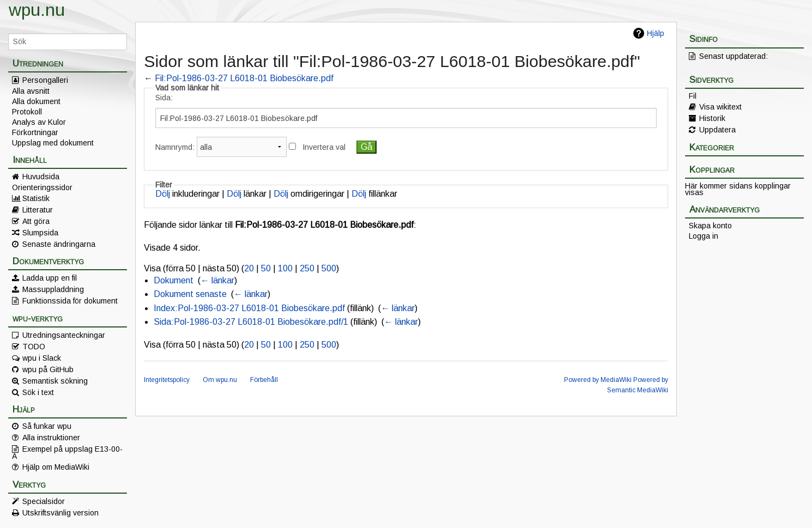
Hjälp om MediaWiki (56, 467)
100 (285, 268)
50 (266, 268)
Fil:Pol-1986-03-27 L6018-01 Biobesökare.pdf (244, 78)
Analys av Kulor (39, 122)
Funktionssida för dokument (70, 301)
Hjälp (656, 33)
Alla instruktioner (51, 438)
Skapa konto (710, 226)
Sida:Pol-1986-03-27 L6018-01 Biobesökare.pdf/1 (251, 322)
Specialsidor (44, 501)
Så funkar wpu (47, 426)
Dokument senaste (190, 294)
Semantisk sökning (55, 381)
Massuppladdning (53, 289)
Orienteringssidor (42, 187)
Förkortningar (35, 132)
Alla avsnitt (31, 91)
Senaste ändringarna (59, 244)
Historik (712, 118)
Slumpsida (40, 233)
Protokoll (27, 112)
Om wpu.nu (220, 380)
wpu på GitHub (48, 369)
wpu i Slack (42, 358)
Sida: (164, 98)
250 (307, 268)
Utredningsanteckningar (64, 335)
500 (329, 268)
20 (249, 268)
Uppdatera (717, 130)
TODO (34, 347)
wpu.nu (37, 10)
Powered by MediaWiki (598, 380)
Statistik (36, 198)
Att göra (36, 221)
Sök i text (38, 392)
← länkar (217, 280)
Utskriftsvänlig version (60, 513)
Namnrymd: (175, 147)
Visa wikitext (720, 107)
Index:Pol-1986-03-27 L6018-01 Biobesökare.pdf (249, 308)
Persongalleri (45, 80)
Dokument (174, 280)
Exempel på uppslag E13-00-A (67, 452)
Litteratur (38, 210)
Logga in (704, 236)
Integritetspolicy (167, 380)
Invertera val (324, 147)
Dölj (163, 194)
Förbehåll (264, 380)
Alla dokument (36, 101)
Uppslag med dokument (53, 143)
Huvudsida (41, 177)
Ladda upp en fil (50, 278)
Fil (693, 96)
